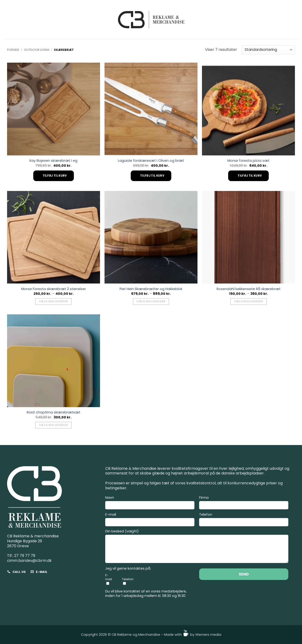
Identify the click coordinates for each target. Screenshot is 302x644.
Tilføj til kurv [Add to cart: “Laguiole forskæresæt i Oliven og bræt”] (152, 176)
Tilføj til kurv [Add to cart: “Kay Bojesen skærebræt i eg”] (55, 176)
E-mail (150, 520)
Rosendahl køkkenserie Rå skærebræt (249, 289)
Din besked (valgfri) (197, 547)
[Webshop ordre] (268, 50)
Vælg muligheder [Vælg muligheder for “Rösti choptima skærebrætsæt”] (53, 425)
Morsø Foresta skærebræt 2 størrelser (54, 289)
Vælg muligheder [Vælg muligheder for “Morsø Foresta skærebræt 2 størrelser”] (53, 301)
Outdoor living (37, 50)
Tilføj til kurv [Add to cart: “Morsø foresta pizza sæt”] (250, 176)
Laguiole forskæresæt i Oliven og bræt (151, 161)
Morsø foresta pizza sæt (248, 161)
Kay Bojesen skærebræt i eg (53, 161)
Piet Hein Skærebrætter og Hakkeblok (151, 289)
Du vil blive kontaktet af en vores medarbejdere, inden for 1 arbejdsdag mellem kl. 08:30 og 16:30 (146, 593)
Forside (13, 50)
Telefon (244, 520)
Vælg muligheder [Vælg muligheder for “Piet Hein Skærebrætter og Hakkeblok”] (151, 301)
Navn (150, 503)
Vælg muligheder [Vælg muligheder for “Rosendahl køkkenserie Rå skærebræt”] (249, 301)
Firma (244, 503)
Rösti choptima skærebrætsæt (53, 412)
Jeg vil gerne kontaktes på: (128, 569)
